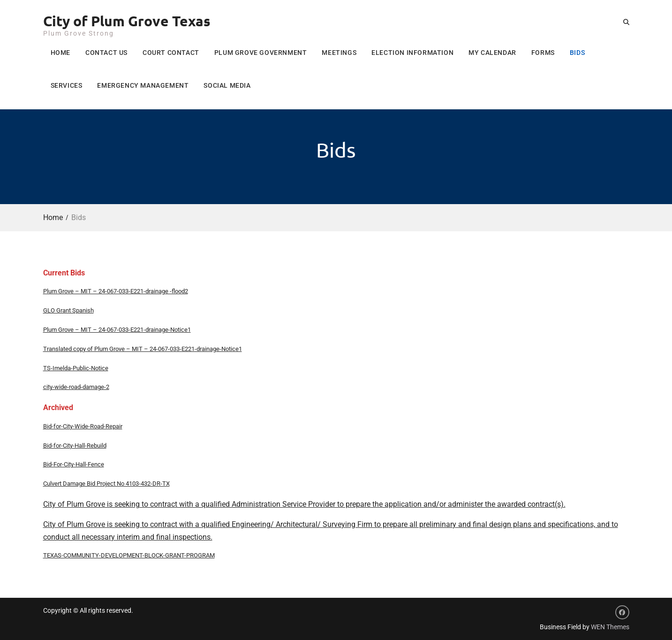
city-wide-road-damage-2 (76, 387)
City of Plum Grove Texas (127, 21)
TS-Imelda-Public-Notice (76, 368)
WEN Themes (610, 627)
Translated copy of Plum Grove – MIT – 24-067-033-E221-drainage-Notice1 (143, 349)
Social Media (227, 85)
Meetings (339, 53)
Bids (577, 53)
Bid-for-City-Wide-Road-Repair (83, 426)
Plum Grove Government (261, 53)
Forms (543, 53)
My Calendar (492, 53)
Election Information (412, 53)
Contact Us (106, 53)
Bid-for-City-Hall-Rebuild (75, 446)
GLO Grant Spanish (68, 310)
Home (60, 53)
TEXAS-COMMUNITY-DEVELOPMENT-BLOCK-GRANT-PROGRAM (129, 555)
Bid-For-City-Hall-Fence (74, 464)
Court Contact (171, 53)
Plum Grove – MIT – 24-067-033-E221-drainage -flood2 (116, 291)
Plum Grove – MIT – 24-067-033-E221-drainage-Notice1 (117, 330)
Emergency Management (143, 85)
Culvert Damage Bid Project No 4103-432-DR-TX (106, 484)
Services (67, 85)
